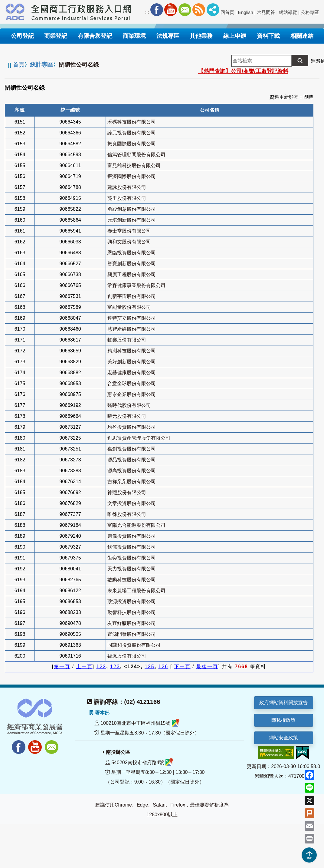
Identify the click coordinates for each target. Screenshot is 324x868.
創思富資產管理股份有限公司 (139, 438)
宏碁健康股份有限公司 (132, 373)
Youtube (171, 10)
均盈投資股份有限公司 (132, 427)
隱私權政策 (283, 720)
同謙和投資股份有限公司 (134, 645)
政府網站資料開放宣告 (283, 703)
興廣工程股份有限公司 (132, 274)
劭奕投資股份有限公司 (132, 558)
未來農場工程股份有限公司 (136, 591)
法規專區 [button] (168, 36)
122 (101, 667)
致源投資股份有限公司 (132, 601)
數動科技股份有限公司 (132, 580)
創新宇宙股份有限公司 (132, 296)
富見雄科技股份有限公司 (134, 165)
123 (115, 667)
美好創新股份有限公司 (132, 362)
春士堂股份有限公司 (129, 231)
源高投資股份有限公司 (132, 471)
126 (164, 667)
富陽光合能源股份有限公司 (136, 525)
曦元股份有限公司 (127, 416)
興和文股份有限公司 (129, 242)
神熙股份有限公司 (127, 492)
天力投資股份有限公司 (132, 569)
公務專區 (310, 12)
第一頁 (62, 667)
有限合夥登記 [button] (95, 36)
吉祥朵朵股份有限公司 (132, 482)
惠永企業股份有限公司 (132, 394)
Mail (185, 10)
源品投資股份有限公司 (132, 460)
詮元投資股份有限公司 (132, 133)
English (246, 12)
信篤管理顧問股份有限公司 (136, 155)
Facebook (157, 10)
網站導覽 (288, 12)
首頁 (18, 65)
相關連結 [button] (302, 36)
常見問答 (266, 12)
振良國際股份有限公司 (132, 144)
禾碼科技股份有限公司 (132, 122)
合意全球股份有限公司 (132, 383)
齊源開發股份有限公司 (132, 634)
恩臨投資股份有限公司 (132, 253)
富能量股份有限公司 (129, 307)
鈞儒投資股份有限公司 (132, 547)
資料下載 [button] (268, 36)
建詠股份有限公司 (127, 187)
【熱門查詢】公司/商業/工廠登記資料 (243, 71)
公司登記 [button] (22, 36)
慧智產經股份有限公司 (132, 329)
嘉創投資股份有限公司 (132, 449)
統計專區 (41, 65)
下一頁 (182, 667)
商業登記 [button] (56, 36)
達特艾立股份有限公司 (132, 318)
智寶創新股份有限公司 (132, 264)
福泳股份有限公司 (127, 656)
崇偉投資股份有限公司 (132, 536)
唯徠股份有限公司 (127, 514)
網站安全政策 (283, 738)
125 (150, 667)
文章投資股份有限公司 (132, 503)
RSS (199, 10)
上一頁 (84, 667)
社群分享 (213, 10)
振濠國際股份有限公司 (132, 176)
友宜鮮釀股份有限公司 (132, 623)
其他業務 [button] (201, 36)
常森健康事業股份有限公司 (136, 285)
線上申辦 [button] (235, 36)
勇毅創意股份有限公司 (132, 209)
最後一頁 (207, 667)
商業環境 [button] (134, 36)
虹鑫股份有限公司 (127, 340)
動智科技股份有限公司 (132, 612)
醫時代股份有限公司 (129, 405)
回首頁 (227, 12)
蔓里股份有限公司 (127, 198)
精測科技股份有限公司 (132, 351)
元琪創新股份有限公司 (132, 220)
